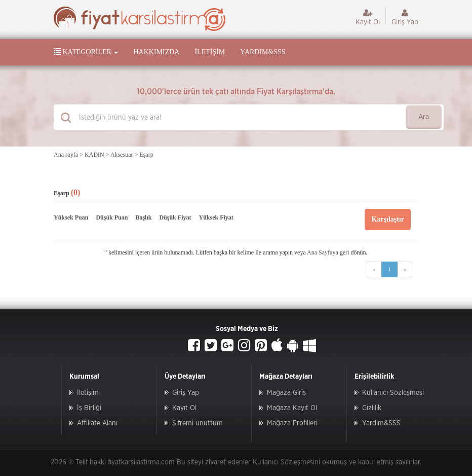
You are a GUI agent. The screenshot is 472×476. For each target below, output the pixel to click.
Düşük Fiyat (175, 217)
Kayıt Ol (368, 17)
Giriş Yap (405, 17)
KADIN (94, 155)
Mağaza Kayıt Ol (292, 408)
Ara (424, 117)
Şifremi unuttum (198, 423)
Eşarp (146, 155)
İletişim (210, 52)
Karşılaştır (388, 219)
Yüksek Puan (71, 217)
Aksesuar (122, 155)
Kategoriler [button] (86, 52)
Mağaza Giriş (286, 393)
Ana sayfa (66, 155)
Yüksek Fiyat (216, 217)
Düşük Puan (112, 217)
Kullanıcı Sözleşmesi (393, 393)
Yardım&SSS (263, 52)
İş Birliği (89, 408)
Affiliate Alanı (97, 423)
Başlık (143, 217)
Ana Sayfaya (323, 252)
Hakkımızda (156, 52)
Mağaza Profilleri (292, 423)
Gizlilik (372, 408)
